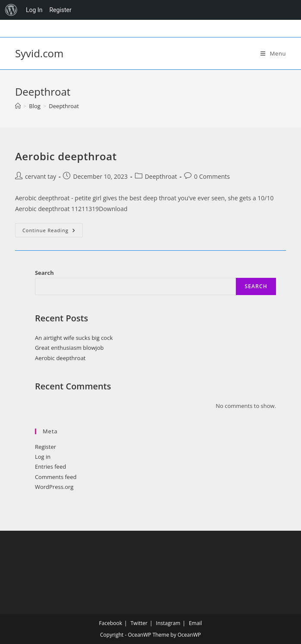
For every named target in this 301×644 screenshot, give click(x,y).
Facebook (111, 623)
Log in (43, 457)
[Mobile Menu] (273, 53)
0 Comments (212, 176)
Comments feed (56, 477)
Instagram (168, 623)
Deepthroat (64, 106)
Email (196, 623)
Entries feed (50, 467)
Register (45, 447)
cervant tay (41, 176)
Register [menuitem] (60, 10)
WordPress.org (54, 487)
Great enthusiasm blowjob (69, 348)
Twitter (139, 623)
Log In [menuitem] (34, 10)
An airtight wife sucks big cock (74, 338)
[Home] (18, 106)
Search (44, 273)
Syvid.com (39, 53)
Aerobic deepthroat (66, 156)
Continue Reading (53, 232)
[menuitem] (11, 10)
